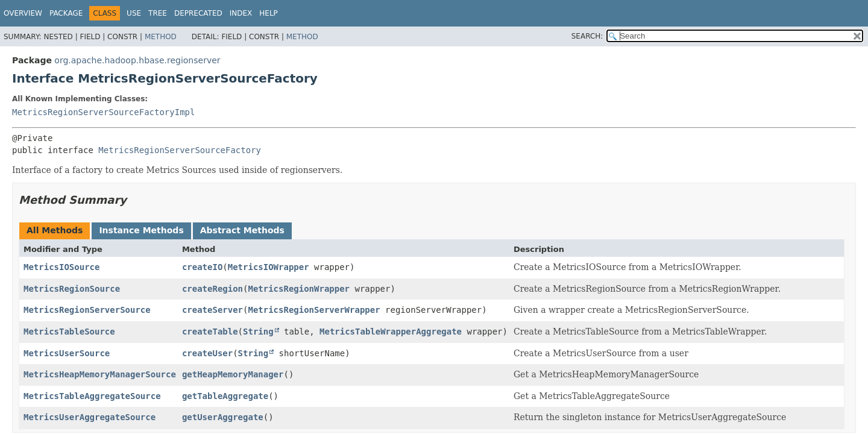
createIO (202, 267)
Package (66, 13)
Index (241, 13)
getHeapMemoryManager (233, 374)
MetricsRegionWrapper (299, 289)
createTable (210, 332)
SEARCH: (587, 36)
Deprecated (198, 13)
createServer (212, 310)
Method (161, 37)
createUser (207, 353)
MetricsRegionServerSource (87, 310)
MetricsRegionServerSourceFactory (180, 150)
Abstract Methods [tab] (242, 230)
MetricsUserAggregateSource (90, 417)
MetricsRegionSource (72, 289)
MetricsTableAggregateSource (92, 396)
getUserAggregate (223, 417)
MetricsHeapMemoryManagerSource (100, 374)
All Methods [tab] (55, 230)
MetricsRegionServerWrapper (314, 310)
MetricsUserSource (67, 353)
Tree (158, 13)
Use (134, 13)
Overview (23, 13)
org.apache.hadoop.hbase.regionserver (137, 60)
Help (269, 13)
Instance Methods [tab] (141, 230)
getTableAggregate (225, 396)
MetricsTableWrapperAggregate (391, 332)
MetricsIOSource (61, 267)
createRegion (212, 289)
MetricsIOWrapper (269, 267)
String (258, 332)
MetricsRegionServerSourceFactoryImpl (103, 112)
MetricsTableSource (69, 332)
